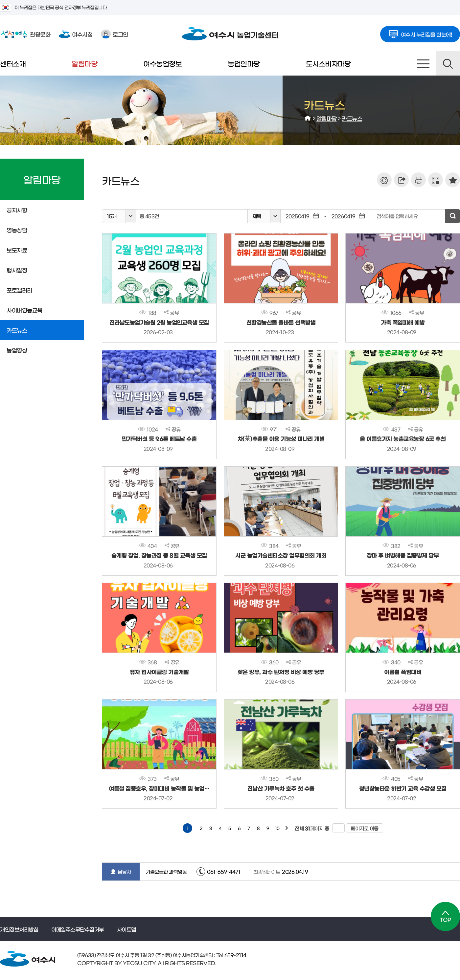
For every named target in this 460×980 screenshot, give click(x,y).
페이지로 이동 (362, 828)
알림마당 (84, 63)
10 (277, 828)
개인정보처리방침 (19, 929)
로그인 (115, 34)
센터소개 (13, 63)
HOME (308, 118)
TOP (445, 916)
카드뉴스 (352, 118)
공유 (171, 312)
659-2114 (235, 955)
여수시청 (76, 34)
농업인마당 (244, 63)
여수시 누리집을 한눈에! (420, 32)
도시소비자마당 (328, 63)
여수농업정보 (162, 63)
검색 (448, 63)
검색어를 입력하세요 (397, 216)
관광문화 (25, 34)
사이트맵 (424, 63)
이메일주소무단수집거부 (78, 929)
